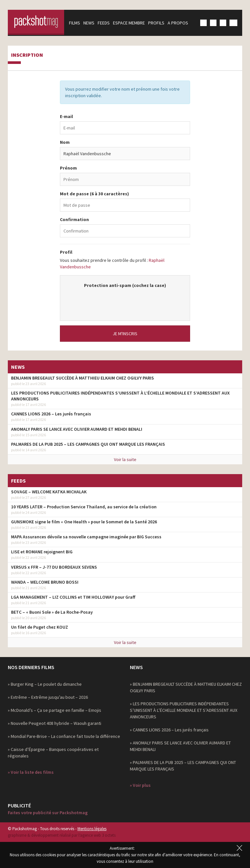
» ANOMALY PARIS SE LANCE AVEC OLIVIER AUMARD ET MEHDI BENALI (180, 746)
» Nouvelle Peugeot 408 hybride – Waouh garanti (55, 723)
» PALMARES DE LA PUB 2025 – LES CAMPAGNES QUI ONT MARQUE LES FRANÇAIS (183, 766)
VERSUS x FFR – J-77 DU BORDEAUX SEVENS (54, 567)
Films (77, 23)
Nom (65, 142)
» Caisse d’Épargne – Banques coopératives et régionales (53, 753)
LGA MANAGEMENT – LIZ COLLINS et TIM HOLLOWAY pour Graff (73, 597)
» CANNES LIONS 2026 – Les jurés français (169, 730)
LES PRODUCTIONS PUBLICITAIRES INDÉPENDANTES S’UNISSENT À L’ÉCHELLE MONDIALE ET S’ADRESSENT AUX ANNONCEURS (120, 396)
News (91, 23)
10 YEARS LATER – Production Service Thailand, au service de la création (84, 507)
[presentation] (125, 301)
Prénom (68, 168)
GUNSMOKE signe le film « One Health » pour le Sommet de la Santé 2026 (84, 522)
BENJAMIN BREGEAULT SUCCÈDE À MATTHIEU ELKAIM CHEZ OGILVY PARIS (83, 378)
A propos (180, 23)
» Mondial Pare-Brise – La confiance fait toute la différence (64, 736)
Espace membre (131, 23)
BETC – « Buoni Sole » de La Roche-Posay (52, 612)
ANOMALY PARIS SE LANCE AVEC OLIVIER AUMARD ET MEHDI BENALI (77, 429)
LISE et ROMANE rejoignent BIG (42, 552)
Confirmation (74, 219)
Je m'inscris (125, 334)
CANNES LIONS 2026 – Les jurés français (51, 414)
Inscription (27, 55)
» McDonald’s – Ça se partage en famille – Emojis (55, 710)
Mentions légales (92, 829)
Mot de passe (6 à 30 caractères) (94, 194)
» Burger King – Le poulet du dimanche (45, 684)
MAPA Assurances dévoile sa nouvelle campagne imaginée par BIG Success (86, 537)
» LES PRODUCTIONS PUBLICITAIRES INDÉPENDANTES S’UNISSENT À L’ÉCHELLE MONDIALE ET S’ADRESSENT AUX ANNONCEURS (184, 710)
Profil (66, 252)
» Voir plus (140, 785)
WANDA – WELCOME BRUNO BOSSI (45, 582)
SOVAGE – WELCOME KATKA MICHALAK (49, 492)
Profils (159, 23)
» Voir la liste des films (31, 772)
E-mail (66, 116)
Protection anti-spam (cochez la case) (125, 285)
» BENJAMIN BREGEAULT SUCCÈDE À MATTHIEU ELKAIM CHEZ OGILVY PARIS (186, 687)
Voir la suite (125, 459)
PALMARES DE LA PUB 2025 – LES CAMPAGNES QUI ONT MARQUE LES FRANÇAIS (88, 444)
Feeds (106, 23)
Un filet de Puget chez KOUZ (40, 627)
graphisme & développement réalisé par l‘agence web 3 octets (62, 835)
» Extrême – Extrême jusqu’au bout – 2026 (48, 697)
